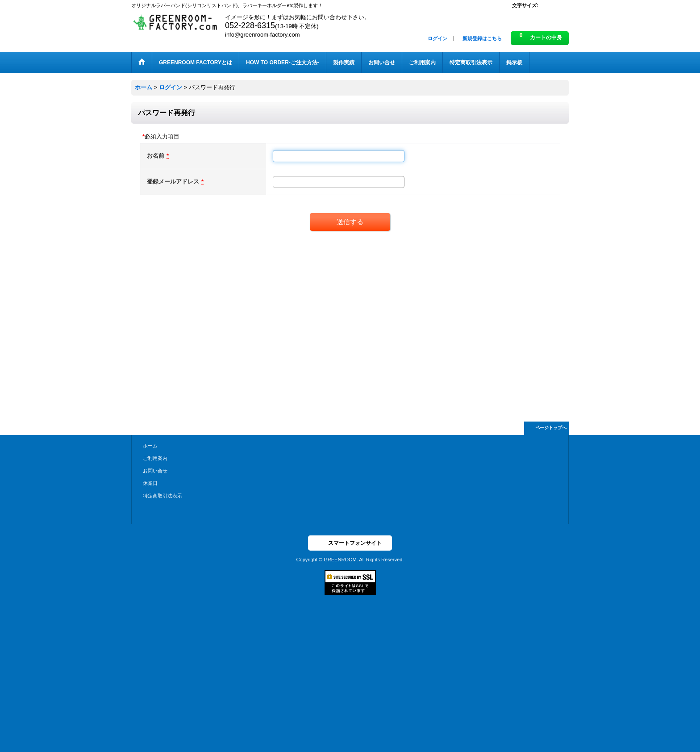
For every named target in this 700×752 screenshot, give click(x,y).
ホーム (150, 446)
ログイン (437, 38)
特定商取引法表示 (162, 496)
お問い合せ (155, 471)
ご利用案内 (155, 458)
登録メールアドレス (173, 182)
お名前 (156, 156)
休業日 (150, 483)
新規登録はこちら (482, 38)
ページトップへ (551, 428)
